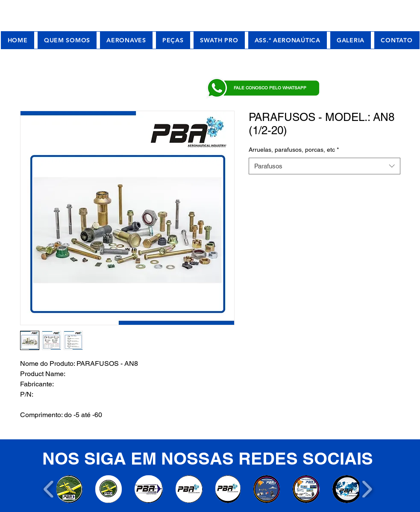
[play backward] (49, 489)
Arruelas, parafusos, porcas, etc (294, 150)
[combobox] (325, 166)
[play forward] (367, 489)
